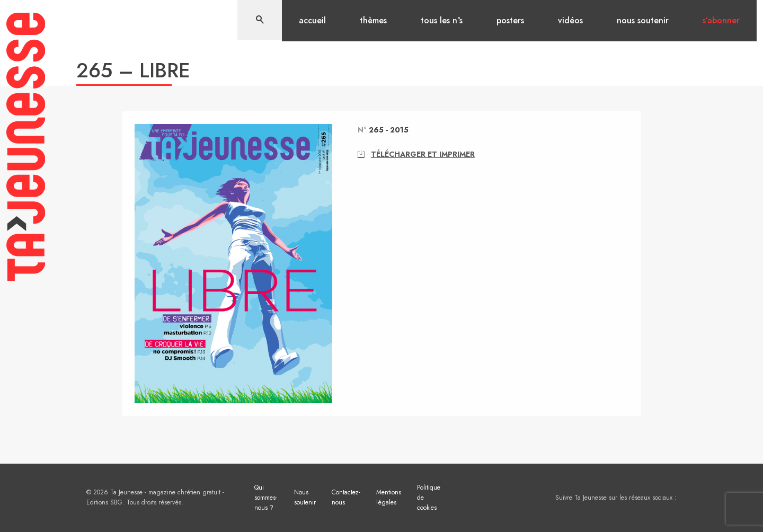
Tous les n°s (442, 20)
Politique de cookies (429, 498)
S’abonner (721, 20)
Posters (510, 20)
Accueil (312, 20)
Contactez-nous (346, 497)
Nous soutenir (643, 20)
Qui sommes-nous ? (266, 498)
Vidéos (570, 20)
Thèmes (373, 20)
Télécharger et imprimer (416, 154)
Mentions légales (389, 497)
